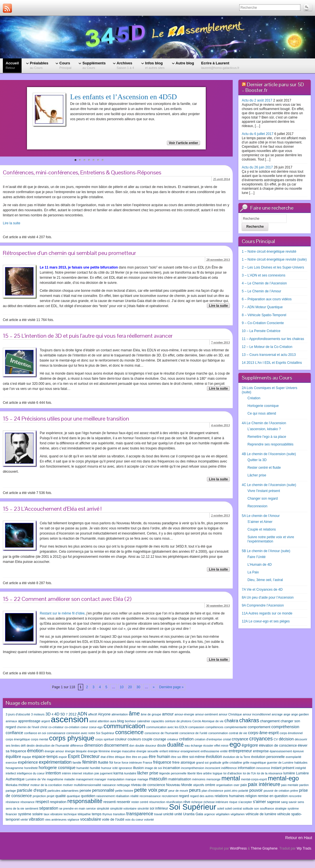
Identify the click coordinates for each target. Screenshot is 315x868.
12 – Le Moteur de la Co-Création (267, 347)
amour (168, 714)
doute (162, 745)
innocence (263, 768)
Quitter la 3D (257, 460)
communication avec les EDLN (167, 727)
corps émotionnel (291, 733)
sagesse (274, 802)
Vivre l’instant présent (264, 491)
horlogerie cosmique (57, 768)
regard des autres (202, 796)
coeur (84, 727)
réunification (174, 802)
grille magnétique (254, 763)
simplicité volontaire (123, 808)
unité (178, 814)
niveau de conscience (148, 785)
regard (184, 796)
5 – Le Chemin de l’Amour (262, 291)
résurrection (157, 802)
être (128, 757)
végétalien (223, 814)
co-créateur (56, 727)
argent (46, 721)
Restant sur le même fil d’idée (62, 613)
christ (44, 727)
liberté (191, 773)
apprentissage (29, 721)
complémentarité (236, 727)
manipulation (116, 779)
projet (51, 796)
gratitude (215, 763)
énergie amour (54, 751)
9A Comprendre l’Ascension (263, 605)
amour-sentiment (207, 714)
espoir (63, 757)
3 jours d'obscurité (18, 714)
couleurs (134, 739)
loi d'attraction (233, 773)
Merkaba (11, 785)
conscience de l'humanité (161, 733)
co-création (72, 727)
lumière (289, 773)
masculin (158, 779)
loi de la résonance (270, 773)
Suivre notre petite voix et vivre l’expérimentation (271, 539)
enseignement (190, 751)
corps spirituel (105, 739)
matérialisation (180, 779)
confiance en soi (35, 733)
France (147, 763)
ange (287, 714)
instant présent (283, 768)
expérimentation (55, 762)
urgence (210, 814)
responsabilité (85, 801)
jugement (106, 773)
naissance (109, 785)
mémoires (199, 779)
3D (48, 714)
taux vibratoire (53, 814)
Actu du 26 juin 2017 (257, 167)
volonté (149, 820)
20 (130, 687)
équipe (27, 757)
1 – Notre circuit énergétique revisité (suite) (274, 259)
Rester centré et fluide (264, 468)
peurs (195, 790)
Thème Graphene (264, 848)
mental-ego (283, 778)
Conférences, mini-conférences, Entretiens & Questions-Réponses (82, 172)
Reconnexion (257, 506)
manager (100, 779)
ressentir (123, 802)
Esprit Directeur (84, 756)
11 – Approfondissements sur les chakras (273, 339)
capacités (158, 721)
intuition (88, 773)
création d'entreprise (208, 739)
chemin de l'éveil (28, 727)
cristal (227, 739)
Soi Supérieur (192, 807)
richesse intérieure (216, 802)
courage (160, 739)
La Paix (253, 572)
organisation (224, 785)
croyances (261, 739)
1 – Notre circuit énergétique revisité (269, 252)
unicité (168, 814)
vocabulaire (91, 819)
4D (57, 714)
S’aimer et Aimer (260, 522)
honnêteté (31, 768)
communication (124, 726)
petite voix (146, 790)
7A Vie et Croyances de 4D (262, 590)
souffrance (267, 808)
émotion (35, 751)
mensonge (213, 779)
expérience (28, 762)
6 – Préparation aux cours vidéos (267, 299)
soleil (220, 808)
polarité (243, 791)
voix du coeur (134, 820)
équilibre (13, 757)
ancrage (277, 714)
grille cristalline (232, 763)
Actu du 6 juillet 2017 (258, 134)
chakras (249, 720)
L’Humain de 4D (260, 565)
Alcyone (104, 714)
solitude (248, 808)
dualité (176, 745)
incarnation (172, 768)
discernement (116, 745)
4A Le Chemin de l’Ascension (264, 423)
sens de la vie (15, 808)
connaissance (56, 733)
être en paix (140, 757)
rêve (187, 802)
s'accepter (245, 802)
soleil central (233, 808)
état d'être (107, 757)
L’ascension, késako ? (264, 429)
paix (244, 785)
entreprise (261, 751)
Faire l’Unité (257, 557)
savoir (293, 802)
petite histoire (124, 791)
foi (111, 763)
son (256, 808)
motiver (68, 785)
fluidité (103, 763)
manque (131, 779)
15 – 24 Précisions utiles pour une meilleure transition (66, 419)
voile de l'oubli (113, 820)
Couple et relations (262, 529)
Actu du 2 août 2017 (257, 100)
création (186, 739)
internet (77, 773)
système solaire (31, 814)
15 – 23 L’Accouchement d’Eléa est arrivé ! (52, 509)
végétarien (238, 814)
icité (115, 768)
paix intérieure (264, 784)
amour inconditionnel (257, 714)
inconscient (213, 768)
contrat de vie (238, 733)
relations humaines (229, 796)
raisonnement (105, 796)
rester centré (140, 802)
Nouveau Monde (179, 785)
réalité (134, 796)
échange (197, 745)
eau (187, 745)
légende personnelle (173, 773)
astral (93, 721)
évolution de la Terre (237, 757)
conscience (129, 732)
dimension (94, 745)
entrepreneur (240, 751)
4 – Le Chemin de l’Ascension (264, 283)
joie (97, 773)
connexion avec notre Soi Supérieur (90, 733)
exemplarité (294, 757)
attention (103, 721)
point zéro (231, 791)
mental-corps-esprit (254, 779)
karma (118, 773)
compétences (214, 727)
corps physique (72, 738)
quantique (73, 796)
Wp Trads (304, 848)
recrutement (170, 796)
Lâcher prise (257, 475)
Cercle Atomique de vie (208, 721)
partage (11, 791)
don (132, 745)
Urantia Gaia (193, 814)
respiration (58, 802)
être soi (176, 757)
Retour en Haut (299, 838)
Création (254, 398)
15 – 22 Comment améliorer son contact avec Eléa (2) (67, 599)
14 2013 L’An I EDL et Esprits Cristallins (272, 363)
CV (276, 739)
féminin (90, 762)
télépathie (84, 814)
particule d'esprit (32, 790)
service (91, 808)
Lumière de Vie (36, 779)
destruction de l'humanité (52, 745)
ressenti (110, 802)
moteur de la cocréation (46, 785)
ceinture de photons (178, 721)
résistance (13, 802)
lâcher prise (148, 773)
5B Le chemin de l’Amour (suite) (266, 551)
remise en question (273, 796)
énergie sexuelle (148, 751)
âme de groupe (151, 714)
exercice (11, 763)
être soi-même (194, 757)
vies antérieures (56, 820)
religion (251, 796)
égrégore (250, 745)
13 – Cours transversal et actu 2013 (269, 355)
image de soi (153, 768)
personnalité (103, 790)
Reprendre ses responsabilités (270, 444)
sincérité (143, 808)
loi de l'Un (249, 773)
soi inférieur (159, 808)
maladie (69, 779)
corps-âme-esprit (263, 733)
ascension (70, 719)
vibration (36, 819)
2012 (73, 714)
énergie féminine (99, 751)
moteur (24, 785)
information (247, 768)
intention (53, 773)
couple (147, 739)
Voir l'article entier (183, 143)
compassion (197, 727)
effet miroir (221, 745)
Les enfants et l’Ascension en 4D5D (123, 97)
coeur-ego (96, 727)
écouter (208, 745)
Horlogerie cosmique (263, 406)
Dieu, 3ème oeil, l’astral (265, 580)
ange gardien (300, 714)
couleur (121, 739)
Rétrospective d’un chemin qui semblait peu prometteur (69, 253)
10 (122, 687)
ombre (210, 785)
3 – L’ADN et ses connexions (263, 275)
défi (23, 745)
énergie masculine (123, 751)
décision (286, 739)
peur (163, 790)
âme (134, 713)
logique (217, 773)
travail (158, 814)
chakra (231, 721)
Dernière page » (171, 687)
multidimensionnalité (88, 785)
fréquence (162, 762)
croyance (240, 739)
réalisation (122, 796)
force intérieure (132, 763)
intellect (11, 773)
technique (70, 814)
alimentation (120, 714)
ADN (82, 714)
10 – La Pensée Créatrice (261, 331)
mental (231, 778)
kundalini (130, 773)
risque (233, 802)
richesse (197, 802)
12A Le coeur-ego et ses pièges (266, 621)
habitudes (301, 763)
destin (31, 745)
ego (235, 744)
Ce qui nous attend (262, 413)
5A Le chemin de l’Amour (261, 516)
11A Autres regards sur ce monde (267, 613)
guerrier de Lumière (280, 763)
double (140, 745)
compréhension (285, 727)
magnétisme (55, 779)
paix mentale (290, 785)
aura (113, 721)
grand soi (202, 763)
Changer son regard (263, 499)
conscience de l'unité (193, 733)
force (117, 763)
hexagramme (14, 768)
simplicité (103, 808)
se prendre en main (72, 808)
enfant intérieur (170, 751)
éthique (120, 757)
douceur (151, 745)
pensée (85, 791)
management (85, 779)
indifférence (229, 768)
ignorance (125, 768)
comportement (259, 727)
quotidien (88, 796)
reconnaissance (150, 796)
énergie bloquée (76, 751)
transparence (140, 814)
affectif (92, 714)
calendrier (143, 721)
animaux (11, 721)
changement (270, 721)
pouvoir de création (277, 791)
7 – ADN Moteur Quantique (262, 307)
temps (96, 814)
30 (138, 687)
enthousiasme (210, 751)
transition (119, 814)
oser (237, 785)
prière (294, 791)
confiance (14, 733)
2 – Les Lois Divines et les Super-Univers (273, 267)
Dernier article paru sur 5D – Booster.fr (273, 87)
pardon (304, 785)
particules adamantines (63, 791)
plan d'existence (212, 791)
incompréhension (193, 768)
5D (63, 714)
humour (106, 768)
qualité (61, 796)
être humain (159, 757)
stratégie (281, 808)
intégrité (301, 768)
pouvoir (256, 790)
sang (284, 802)
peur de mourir (178, 791)
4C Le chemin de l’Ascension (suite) (269, 485)
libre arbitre (204, 773)
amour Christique (230, 714)
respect (42, 802)
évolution (214, 757)
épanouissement (281, 751)
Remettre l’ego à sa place (267, 437)
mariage (143, 779)
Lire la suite (11, 223)
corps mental (40, 739)
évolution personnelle (268, 757)
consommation (218, 733)
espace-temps (45, 757)
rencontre (295, 796)
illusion (138, 768)
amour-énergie (184, 714)
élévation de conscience (278, 745)
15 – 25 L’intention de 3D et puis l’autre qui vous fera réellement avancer (88, 336)
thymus (107, 814)
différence (77, 745)
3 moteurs (38, 714)
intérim (66, 773)
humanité (83, 768)
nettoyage (123, 785)
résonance (28, 802)
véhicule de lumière (261, 814)
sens (301, 802)
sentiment (32, 808)
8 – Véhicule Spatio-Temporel (264, 315)
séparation (49, 808)
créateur (173, 739)
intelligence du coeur (31, 773)
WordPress (238, 848)
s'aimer (259, 802)
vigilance (73, 820)
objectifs (199, 785)
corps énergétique (18, 739)
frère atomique (184, 763)
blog (121, 721)
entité (224, 751)
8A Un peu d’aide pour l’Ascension (268, 597)
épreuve (298, 751)
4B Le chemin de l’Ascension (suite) (269, 454)
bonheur (130, 721)
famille (77, 763)
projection (39, 796)
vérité (24, 820)
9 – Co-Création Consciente (263, 323)
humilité (95, 768)
